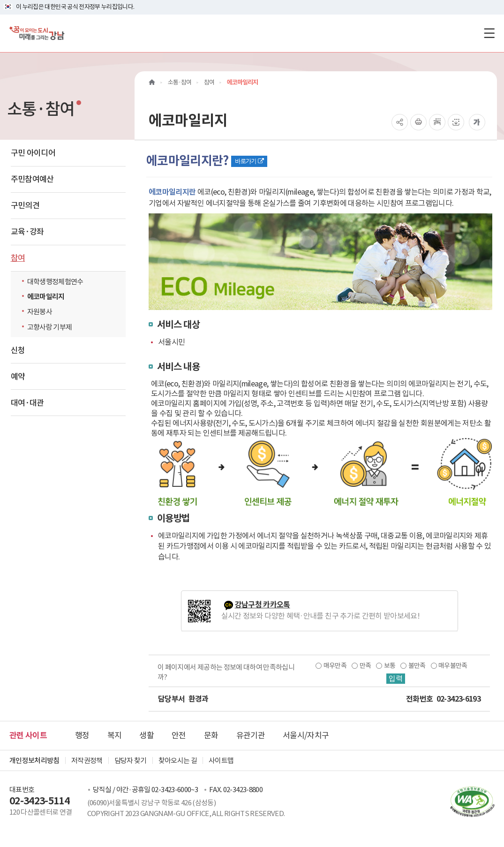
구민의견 (25, 205)
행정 (82, 735)
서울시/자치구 (306, 735)
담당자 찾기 (131, 760)
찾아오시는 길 (178, 760)
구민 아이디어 (33, 153)
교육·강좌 (27, 232)
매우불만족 (453, 665)
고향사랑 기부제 (50, 327)
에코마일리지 (46, 297)
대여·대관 (27, 403)
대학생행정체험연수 (55, 282)
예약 (18, 377)
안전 (179, 735)
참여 (18, 258)
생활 (147, 735)
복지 (115, 735)
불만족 (417, 665)
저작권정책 (87, 760)
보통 (390, 665)
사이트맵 (221, 760)
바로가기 (249, 161)
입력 (396, 679)
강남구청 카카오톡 (263, 605)
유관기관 (251, 735)
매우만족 (335, 665)
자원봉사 (40, 312)
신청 (18, 350)
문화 (211, 735)
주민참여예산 (32, 179)
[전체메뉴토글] (489, 33)
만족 (365, 665)
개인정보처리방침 (34, 760)
